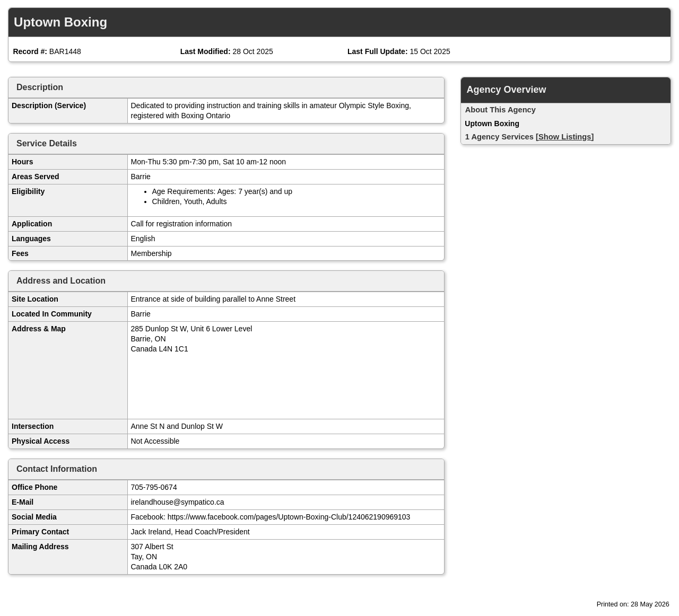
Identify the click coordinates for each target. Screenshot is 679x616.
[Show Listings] (565, 137)
